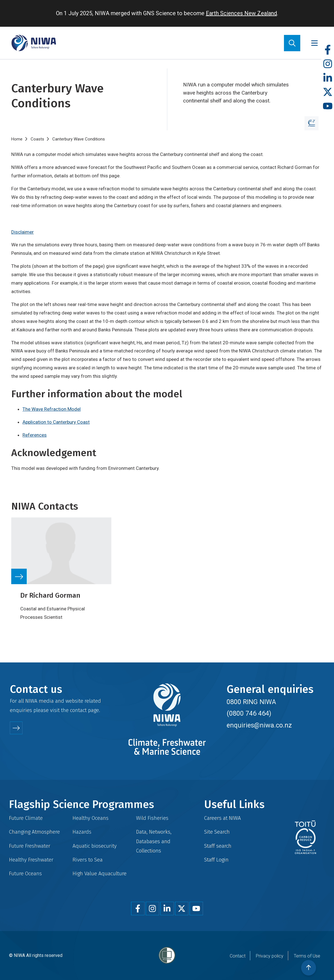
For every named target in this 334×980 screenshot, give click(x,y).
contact (78, 710)
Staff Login (216, 860)
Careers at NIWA (223, 818)
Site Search (217, 832)
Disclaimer (22, 232)
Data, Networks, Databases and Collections (154, 841)
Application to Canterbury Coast (56, 422)
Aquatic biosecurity (95, 846)
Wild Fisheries (152, 818)
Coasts (37, 139)
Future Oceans (25, 873)
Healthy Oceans (91, 818)
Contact (238, 956)
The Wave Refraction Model (52, 409)
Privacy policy (270, 956)
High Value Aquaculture (100, 873)
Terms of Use (307, 956)
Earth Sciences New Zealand (241, 13)
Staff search (218, 846)
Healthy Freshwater (31, 860)
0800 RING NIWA (251, 702)
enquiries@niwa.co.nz (259, 725)
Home (17, 139)
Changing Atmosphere (34, 832)
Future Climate (26, 818)
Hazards (82, 832)
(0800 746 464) (249, 713)
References (35, 435)
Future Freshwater (30, 846)
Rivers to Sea (88, 860)
